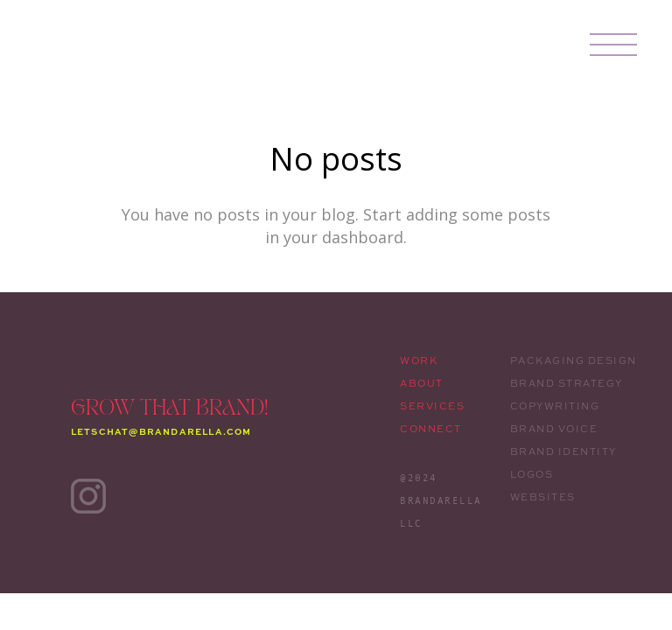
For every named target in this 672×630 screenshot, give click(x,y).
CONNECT (430, 429)
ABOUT (421, 383)
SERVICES (432, 406)
